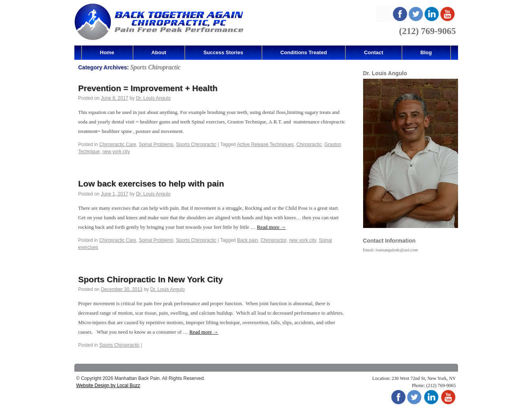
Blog (426, 52)
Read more (272, 227)
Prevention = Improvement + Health (148, 88)
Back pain (247, 240)
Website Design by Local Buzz (108, 386)
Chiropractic (309, 144)
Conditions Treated (304, 52)
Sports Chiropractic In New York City (151, 279)
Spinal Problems (156, 144)
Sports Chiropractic (196, 144)
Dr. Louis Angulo (153, 98)
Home (107, 52)
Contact (373, 52)
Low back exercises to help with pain (151, 183)
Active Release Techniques (265, 144)
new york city (116, 152)
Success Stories (223, 52)
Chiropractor (274, 240)
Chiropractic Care (118, 144)
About (159, 52)
